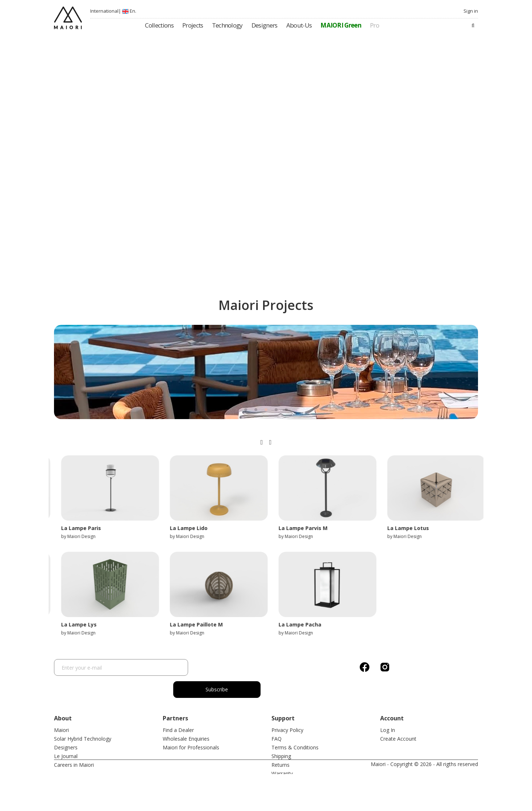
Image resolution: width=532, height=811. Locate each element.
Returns (280, 743)
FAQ (277, 717)
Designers (66, 725)
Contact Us (284, 769)
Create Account (398, 717)
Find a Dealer (178, 708)
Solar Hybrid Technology (83, 717)
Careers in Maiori (74, 743)
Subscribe (230, 667)
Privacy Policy (287, 708)
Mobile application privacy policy (309, 777)
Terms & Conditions (295, 725)
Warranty (282, 751)
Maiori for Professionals (191, 725)
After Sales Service (293, 760)
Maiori (61, 708)
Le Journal (66, 734)
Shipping (281, 734)
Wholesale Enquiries (186, 717)
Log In (388, 708)
